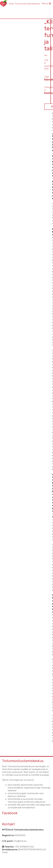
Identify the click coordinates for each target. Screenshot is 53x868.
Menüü (46, 4)
